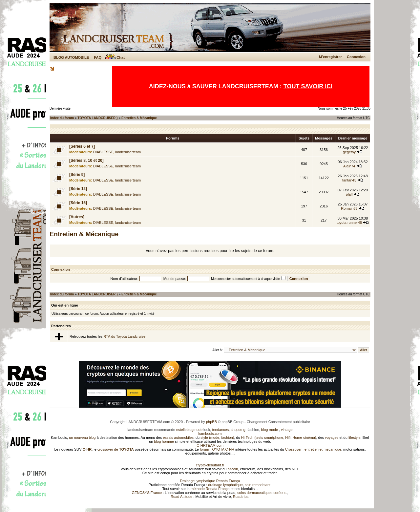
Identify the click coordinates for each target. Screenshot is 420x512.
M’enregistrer (330, 57)
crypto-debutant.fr (210, 465)
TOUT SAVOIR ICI (308, 86)
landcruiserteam (128, 152)
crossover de (115, 449)
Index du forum (62, 118)
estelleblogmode (189, 430)
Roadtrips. (241, 497)
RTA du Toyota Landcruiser (125, 336)
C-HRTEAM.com (210, 445)
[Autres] (77, 217)
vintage (287, 430)
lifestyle (355, 437)
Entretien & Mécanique (139, 118)
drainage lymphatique (225, 485)
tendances (220, 430)
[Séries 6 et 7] (82, 146)
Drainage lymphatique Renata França (210, 481)
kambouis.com (210, 434)
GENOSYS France (147, 493)
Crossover (293, 449)
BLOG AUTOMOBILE (71, 57)
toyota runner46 (349, 223)
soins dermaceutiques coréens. (262, 493)
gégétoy (349, 152)
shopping (238, 430)
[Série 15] (78, 203)
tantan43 (349, 180)
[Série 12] (78, 189)
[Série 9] (77, 175)
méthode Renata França (210, 489)
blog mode (270, 430)
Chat (115, 57)
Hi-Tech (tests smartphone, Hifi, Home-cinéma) (279, 437)
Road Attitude (181, 497)
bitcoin (233, 469)
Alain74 (349, 166)
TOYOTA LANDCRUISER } (98, 118)
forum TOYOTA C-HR (217, 449)
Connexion (356, 57)
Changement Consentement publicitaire (278, 422)
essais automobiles (178, 437)
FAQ (98, 57)
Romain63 (349, 208)
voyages (332, 437)
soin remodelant (258, 485)
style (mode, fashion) (217, 437)
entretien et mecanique (323, 449)
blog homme (164, 441)
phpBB (211, 422)
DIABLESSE (103, 152)
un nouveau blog (82, 437)
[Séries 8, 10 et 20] (86, 160)
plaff (349, 194)
